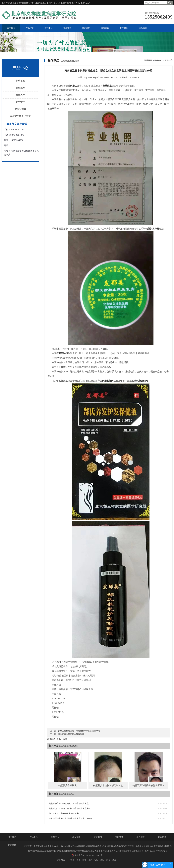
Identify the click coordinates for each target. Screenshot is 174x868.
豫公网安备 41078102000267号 (87, 855)
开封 (90, 860)
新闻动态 (169, 60)
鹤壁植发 (20, 81)
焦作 (78, 860)
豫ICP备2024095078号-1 (156, 851)
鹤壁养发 (20, 95)
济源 (114, 860)
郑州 (84, 860)
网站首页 (148, 60)
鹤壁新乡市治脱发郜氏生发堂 (108, 785)
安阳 (96, 860)
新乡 (108, 860)
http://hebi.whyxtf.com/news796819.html (101, 77)
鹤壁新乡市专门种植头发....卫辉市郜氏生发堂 (69, 804)
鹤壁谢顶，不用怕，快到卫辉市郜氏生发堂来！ (70, 809)
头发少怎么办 (40, 3)
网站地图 (12, 845)
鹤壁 (72, 860)
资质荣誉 (119, 837)
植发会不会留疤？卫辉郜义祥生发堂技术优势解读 (71, 818)
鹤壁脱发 (20, 88)
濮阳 (102, 860)
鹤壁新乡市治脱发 (68, 785)
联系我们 (162, 837)
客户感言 (141, 837)
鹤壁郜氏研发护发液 (20, 116)
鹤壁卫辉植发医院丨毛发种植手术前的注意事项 (79, 731)
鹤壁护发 (20, 102)
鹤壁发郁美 (20, 109)
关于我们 (12, 837)
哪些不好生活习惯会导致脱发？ (72, 734)
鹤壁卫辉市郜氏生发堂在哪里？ (148, 785)
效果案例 (98, 837)
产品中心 (34, 837)
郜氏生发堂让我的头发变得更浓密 (64, 814)
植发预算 (76, 837)
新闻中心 (158, 60)
